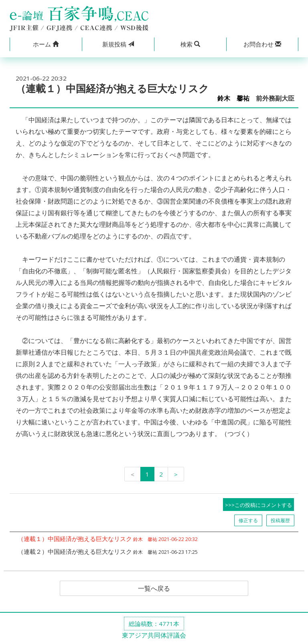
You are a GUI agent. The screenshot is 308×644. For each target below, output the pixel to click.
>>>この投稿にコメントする (258, 505)
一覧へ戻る (154, 588)
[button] (46, 44)
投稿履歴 (280, 520)
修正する (248, 520)
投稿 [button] (118, 44)
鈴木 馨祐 (233, 98)
